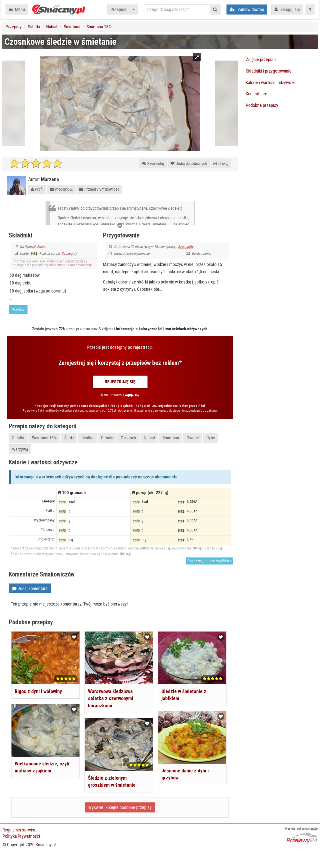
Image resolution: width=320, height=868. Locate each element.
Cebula (107, 438)
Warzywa (20, 449)
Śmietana (72, 27)
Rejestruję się (120, 382)
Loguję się (131, 395)
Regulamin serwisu (19, 830)
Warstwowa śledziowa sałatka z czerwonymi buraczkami (111, 698)
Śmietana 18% (99, 27)
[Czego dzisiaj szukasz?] (177, 9)
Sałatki (34, 27)
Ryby (211, 438)
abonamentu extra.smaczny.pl (70, 265)
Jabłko (87, 438)
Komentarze (256, 94)
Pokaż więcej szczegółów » (209, 561)
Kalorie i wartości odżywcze (271, 82)
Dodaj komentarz (30, 588)
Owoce (193, 438)
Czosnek (128, 438)
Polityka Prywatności (21, 836)
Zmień (41, 247)
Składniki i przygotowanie (269, 71)
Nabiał (52, 27)
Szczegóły (69, 253)
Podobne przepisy (262, 105)
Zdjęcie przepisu (261, 59)
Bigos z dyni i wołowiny (38, 691)
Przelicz (18, 310)
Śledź (69, 438)
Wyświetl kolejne (120, 807)
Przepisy (118, 9)
